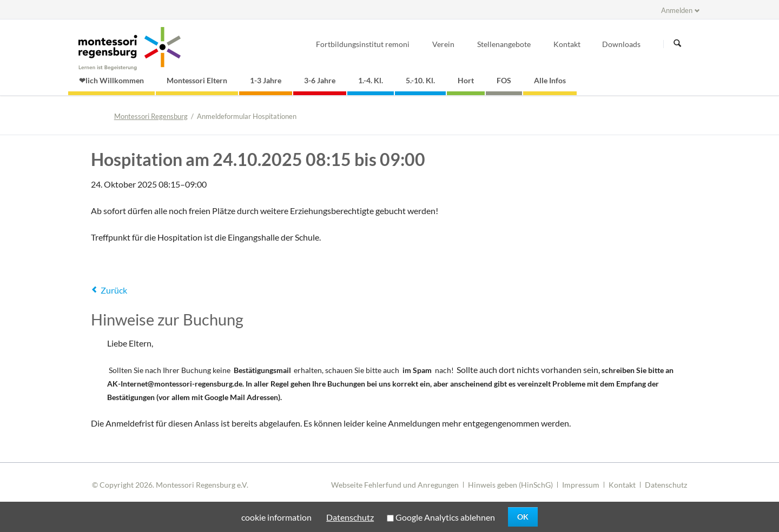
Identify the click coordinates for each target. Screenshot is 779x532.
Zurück (114, 290)
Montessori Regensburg (151, 116)
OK (523, 517)
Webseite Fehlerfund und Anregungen (395, 485)
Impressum (581, 485)
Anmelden (677, 10)
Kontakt (622, 485)
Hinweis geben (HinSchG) (510, 485)
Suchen (677, 44)
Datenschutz (666, 485)
